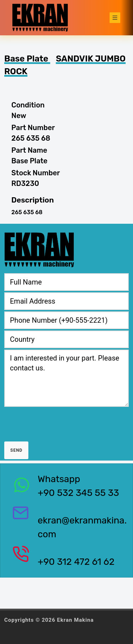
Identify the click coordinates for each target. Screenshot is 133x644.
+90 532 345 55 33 (78, 493)
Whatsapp (59, 479)
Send (16, 450)
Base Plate (27, 59)
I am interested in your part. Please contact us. (66, 378)
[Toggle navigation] (115, 18)
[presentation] (58, 422)
